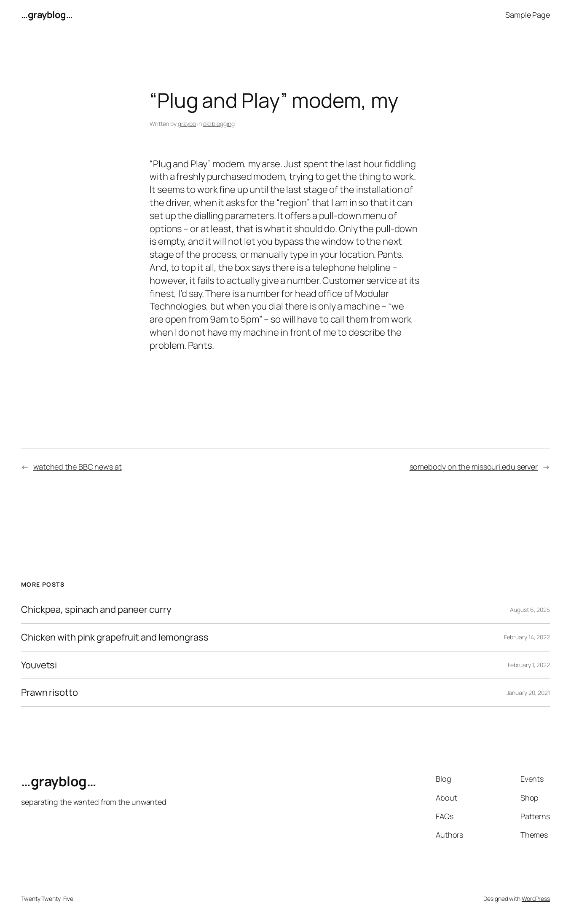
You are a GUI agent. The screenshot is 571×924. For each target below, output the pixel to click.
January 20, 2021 (528, 693)
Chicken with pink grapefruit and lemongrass (115, 637)
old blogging (219, 124)
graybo (187, 124)
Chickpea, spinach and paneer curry (96, 610)
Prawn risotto (50, 693)
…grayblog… (47, 15)
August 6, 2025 (530, 610)
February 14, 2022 (527, 637)
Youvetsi (39, 665)
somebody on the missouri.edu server (474, 467)
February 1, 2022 (529, 665)
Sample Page (528, 15)
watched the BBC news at (78, 467)
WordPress (536, 899)
